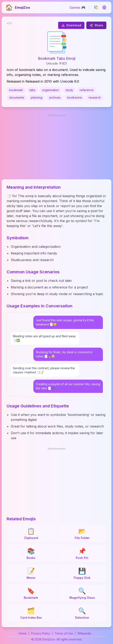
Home (23, 633)
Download (71, 25)
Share (96, 25)
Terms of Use (64, 633)
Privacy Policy (41, 633)
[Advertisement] (56, 147)
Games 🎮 (78, 7)
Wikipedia (84, 633)
